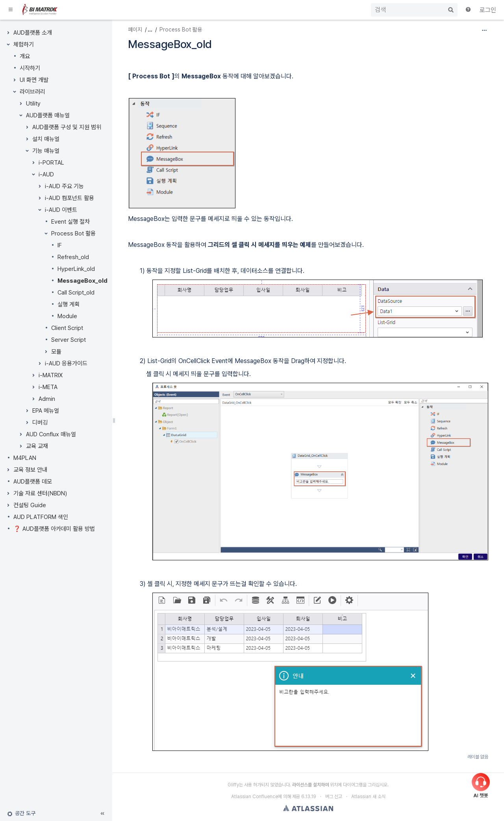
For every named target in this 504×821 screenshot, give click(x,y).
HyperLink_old (76, 269)
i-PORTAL (51, 163)
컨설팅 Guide (30, 505)
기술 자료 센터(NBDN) (40, 493)
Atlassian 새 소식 (368, 797)
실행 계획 (69, 304)
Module (67, 316)
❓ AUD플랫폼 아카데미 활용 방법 (54, 529)
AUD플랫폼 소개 (33, 33)
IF (60, 245)
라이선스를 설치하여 (310, 785)
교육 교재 (37, 446)
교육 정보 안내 (30, 470)
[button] (11, 10)
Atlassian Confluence (255, 797)
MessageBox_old (82, 281)
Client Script (67, 328)
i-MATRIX (51, 375)
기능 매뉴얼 (46, 151)
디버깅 (40, 423)
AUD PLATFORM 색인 (41, 517)
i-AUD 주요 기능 (64, 186)
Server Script (69, 340)
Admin (47, 399)
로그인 (488, 10)
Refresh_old (73, 257)
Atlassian (308, 808)
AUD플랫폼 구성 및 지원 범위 (67, 127)
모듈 (56, 352)
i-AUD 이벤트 (61, 210)
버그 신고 (334, 797)
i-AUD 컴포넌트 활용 (69, 198)
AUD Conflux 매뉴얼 (51, 434)
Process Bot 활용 (73, 234)
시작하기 (30, 68)
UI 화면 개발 (34, 80)
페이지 (135, 30)
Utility (33, 104)
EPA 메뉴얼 (46, 411)
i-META (48, 387)
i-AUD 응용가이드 (66, 363)
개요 (25, 56)
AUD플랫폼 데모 (33, 482)
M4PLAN (25, 458)
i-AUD (46, 174)
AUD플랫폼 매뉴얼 (48, 115)
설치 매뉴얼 (46, 139)
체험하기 (24, 44)
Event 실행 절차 (70, 222)
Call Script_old (76, 293)
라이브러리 (32, 92)
